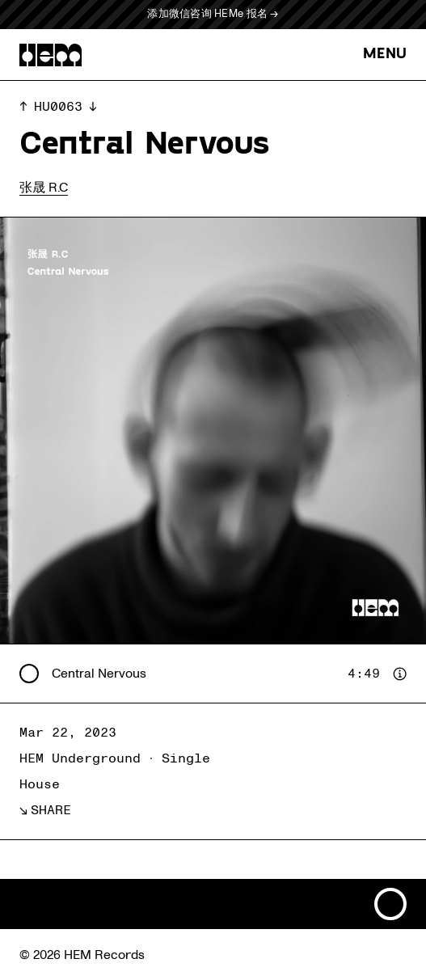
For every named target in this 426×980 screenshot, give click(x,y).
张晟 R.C (44, 188)
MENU (385, 55)
